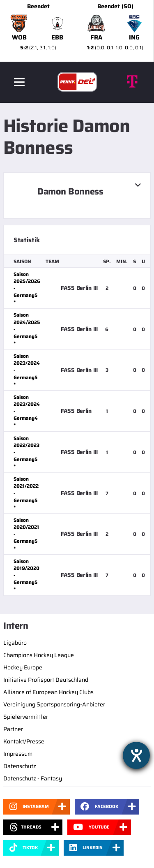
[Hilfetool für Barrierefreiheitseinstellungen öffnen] (136, 755)
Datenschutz (20, 766)
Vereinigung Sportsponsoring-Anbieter (54, 704)
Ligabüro (15, 643)
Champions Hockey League (39, 655)
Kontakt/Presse (24, 741)
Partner (13, 729)
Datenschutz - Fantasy (33, 778)
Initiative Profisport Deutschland (46, 680)
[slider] (77, 31)
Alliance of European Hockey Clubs (48, 692)
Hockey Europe (23, 667)
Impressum (18, 754)
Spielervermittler (26, 717)
